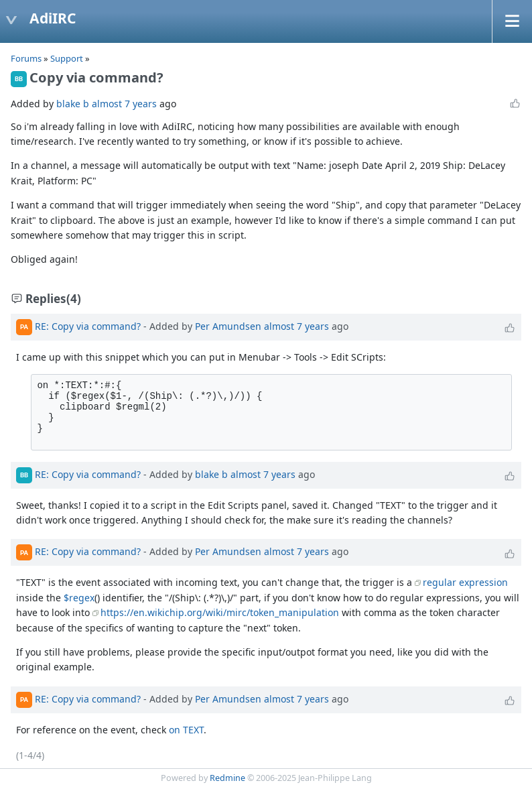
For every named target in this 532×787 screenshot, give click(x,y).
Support (67, 58)
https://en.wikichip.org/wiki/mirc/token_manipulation (220, 612)
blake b (73, 104)
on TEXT (186, 730)
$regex (79, 598)
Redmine (227, 778)
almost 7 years (124, 104)
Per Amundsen (228, 325)
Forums (26, 58)
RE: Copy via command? (88, 325)
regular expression (465, 582)
